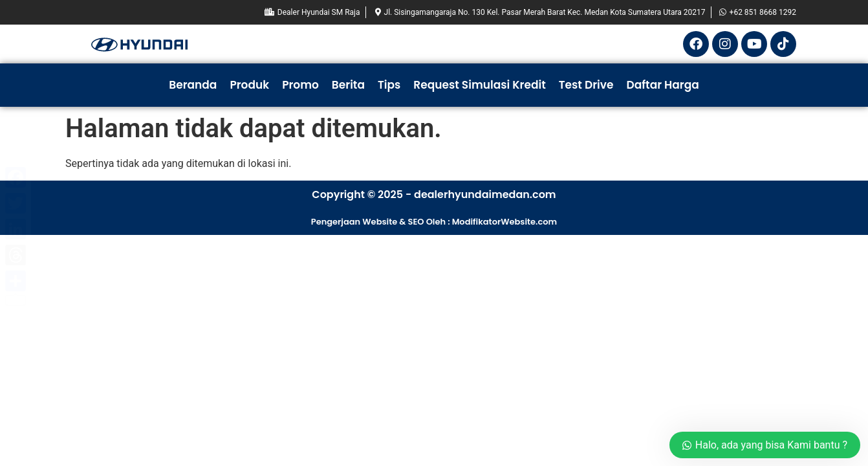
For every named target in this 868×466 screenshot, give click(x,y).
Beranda (193, 85)
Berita (348, 85)
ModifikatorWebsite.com (505, 222)
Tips (389, 85)
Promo (300, 85)
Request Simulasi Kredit (479, 85)
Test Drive (586, 85)
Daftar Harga (662, 85)
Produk (249, 85)
